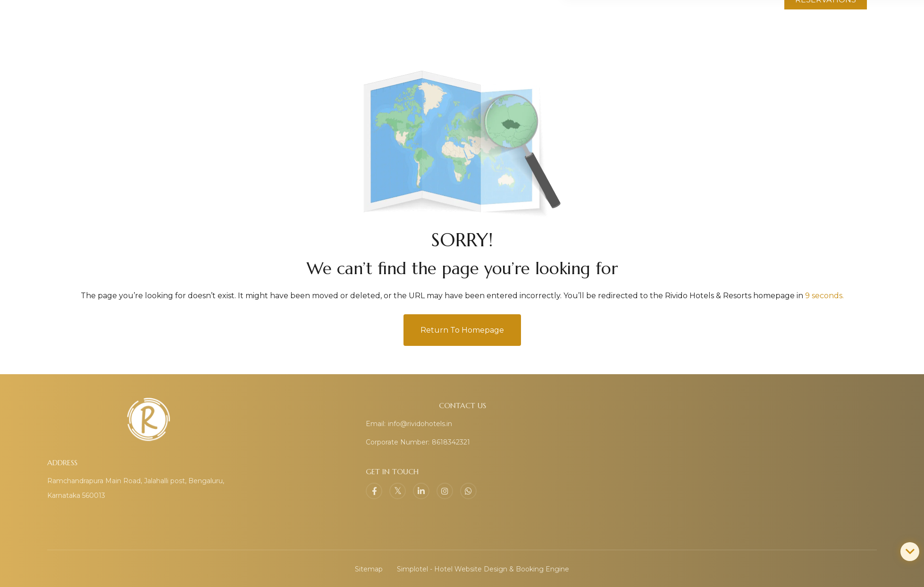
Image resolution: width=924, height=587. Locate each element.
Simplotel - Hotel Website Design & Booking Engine (483, 569)
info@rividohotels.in (420, 424)
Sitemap (369, 569)
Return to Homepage (462, 330)
